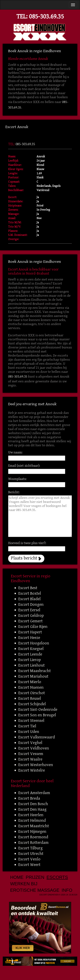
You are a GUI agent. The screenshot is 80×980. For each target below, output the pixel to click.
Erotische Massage (35, 890)
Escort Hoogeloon (34, 643)
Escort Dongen (31, 604)
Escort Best (28, 588)
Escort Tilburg (30, 848)
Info (67, 890)
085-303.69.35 (46, 16)
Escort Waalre (30, 759)
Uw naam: (15, 452)
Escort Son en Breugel (37, 715)
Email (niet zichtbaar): (24, 466)
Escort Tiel (27, 726)
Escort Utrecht (31, 854)
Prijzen (35, 877)
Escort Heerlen (31, 815)
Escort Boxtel (30, 593)
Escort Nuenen (31, 687)
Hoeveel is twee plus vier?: (27, 543)
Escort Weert (29, 865)
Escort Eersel (29, 610)
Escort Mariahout (33, 676)
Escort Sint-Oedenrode (38, 709)
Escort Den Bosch (33, 804)
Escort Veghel (30, 743)
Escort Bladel (29, 599)
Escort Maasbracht (35, 671)
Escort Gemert (30, 621)
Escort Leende (30, 654)
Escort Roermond (33, 837)
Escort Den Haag (32, 809)
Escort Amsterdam (34, 793)
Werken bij (24, 884)
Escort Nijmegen (32, 831)
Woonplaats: (17, 479)
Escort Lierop (30, 660)
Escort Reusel (30, 698)
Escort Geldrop (31, 615)
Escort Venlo (29, 859)
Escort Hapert (30, 632)
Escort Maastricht (34, 826)
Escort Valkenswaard (37, 737)
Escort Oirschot (32, 693)
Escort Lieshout (32, 665)
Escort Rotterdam (33, 843)
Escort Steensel (31, 721)
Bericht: (14, 492)
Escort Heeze (29, 638)
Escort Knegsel (31, 649)
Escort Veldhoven (34, 748)
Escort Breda (29, 798)
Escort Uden (29, 732)
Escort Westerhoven (36, 765)
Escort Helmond (32, 820)
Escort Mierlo (30, 682)
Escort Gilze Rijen (33, 627)
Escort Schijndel (32, 704)
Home (17, 877)
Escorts (57, 877)
